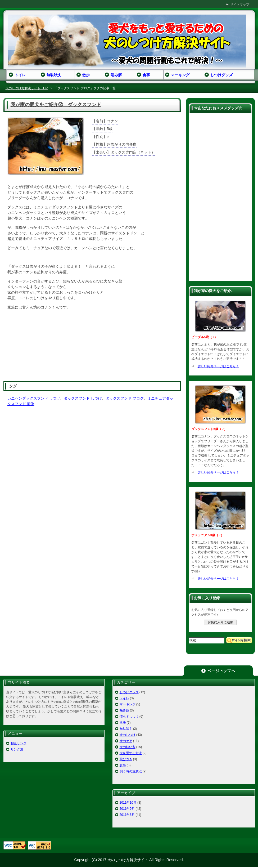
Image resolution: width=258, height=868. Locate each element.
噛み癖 (124, 710)
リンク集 (17, 749)
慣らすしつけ (129, 717)
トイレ (124, 698)
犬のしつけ (128, 735)
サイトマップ (240, 5)
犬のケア (126, 741)
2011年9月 (127, 809)
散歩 (123, 723)
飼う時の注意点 (131, 771)
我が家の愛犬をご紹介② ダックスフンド (56, 105)
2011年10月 (128, 803)
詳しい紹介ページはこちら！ (218, 366)
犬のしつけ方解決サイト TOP (27, 88)
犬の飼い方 (128, 747)
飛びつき (126, 759)
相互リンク (19, 743)
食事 (123, 765)
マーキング (128, 704)
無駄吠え (126, 729)
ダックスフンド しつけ (83, 398)
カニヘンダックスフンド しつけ (34, 398)
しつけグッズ (129, 692)
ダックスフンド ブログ (125, 398)
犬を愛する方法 (131, 753)
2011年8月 (127, 815)
